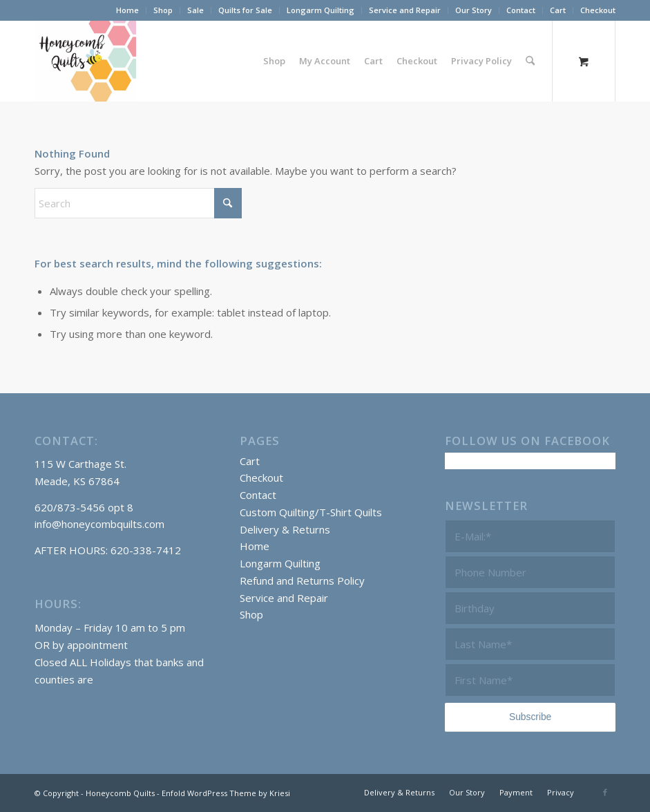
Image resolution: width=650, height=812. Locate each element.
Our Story (474, 10)
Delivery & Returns (285, 529)
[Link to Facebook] (605, 792)
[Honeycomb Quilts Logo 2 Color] (85, 61)
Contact (521, 10)
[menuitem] (128, 10)
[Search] (530, 61)
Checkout (598, 10)
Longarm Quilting (321, 10)
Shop (163, 10)
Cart (558, 10)
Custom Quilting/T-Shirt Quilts (311, 512)
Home (127, 10)
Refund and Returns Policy (302, 580)
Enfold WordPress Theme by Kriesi (226, 793)
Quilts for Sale (245, 10)
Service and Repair (405, 10)
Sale (195, 10)
